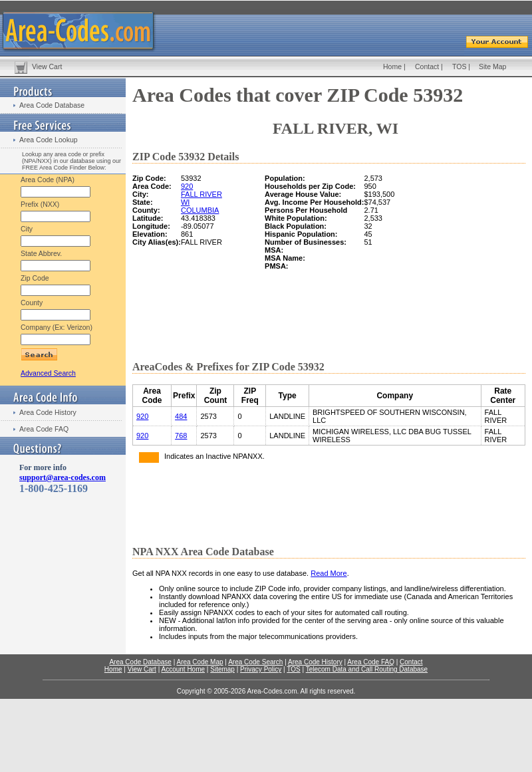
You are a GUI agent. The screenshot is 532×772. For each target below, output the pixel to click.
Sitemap (222, 669)
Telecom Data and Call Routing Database (367, 669)
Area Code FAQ (44, 429)
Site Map (492, 66)
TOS (459, 66)
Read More (329, 573)
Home (392, 66)
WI (185, 202)
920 (187, 186)
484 (181, 416)
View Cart (47, 66)
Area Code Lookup (49, 140)
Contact (427, 66)
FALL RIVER (201, 194)
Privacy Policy (261, 669)
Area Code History (48, 412)
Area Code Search (255, 662)
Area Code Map (199, 662)
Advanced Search (48, 373)
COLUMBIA (200, 210)
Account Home (183, 669)
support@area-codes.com (63, 477)
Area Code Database (52, 105)
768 (181, 436)
